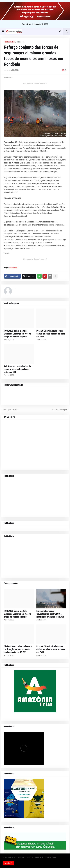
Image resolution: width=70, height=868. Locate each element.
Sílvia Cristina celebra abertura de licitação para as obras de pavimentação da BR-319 (18, 649)
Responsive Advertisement (35, 83)
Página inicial (9, 42)
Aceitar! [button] (8, 863)
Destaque (21, 42)
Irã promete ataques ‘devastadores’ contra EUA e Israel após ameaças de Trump (50, 614)
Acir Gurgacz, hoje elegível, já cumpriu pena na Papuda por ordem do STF (17, 369)
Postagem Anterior (10, 410)
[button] (3, 32)
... (15, 288)
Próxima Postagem (59, 410)
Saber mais (52, 857)
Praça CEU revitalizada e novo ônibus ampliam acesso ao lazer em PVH (51, 334)
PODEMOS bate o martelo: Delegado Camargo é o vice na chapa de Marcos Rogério (18, 334)
